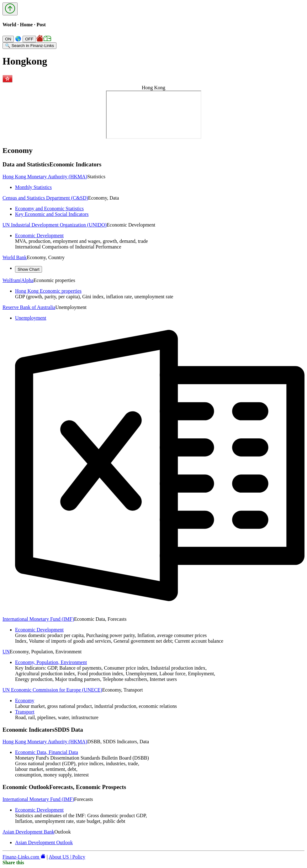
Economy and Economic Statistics (49, 209)
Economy (25, 701)
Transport (25, 712)
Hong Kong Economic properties (48, 291)
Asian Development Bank (28, 832)
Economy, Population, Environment (51, 662)
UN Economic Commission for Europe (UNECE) (52, 690)
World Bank (15, 257)
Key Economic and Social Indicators (52, 214)
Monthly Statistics (33, 187)
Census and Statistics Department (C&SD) (45, 198)
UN (6, 652)
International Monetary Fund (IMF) (38, 619)
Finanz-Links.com (24, 857)
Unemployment (31, 318)
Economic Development (39, 235)
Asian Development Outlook (44, 842)
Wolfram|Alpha (18, 280)
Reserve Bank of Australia (29, 307)
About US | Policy (67, 857)
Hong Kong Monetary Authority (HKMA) (45, 177)
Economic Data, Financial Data (47, 752)
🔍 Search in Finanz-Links (29, 46)
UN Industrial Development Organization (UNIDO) (55, 225)
